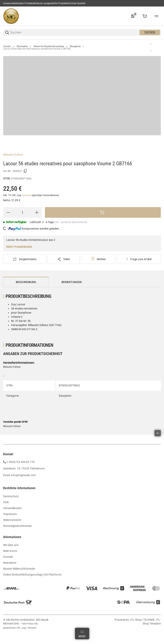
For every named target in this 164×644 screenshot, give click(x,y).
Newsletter (10, 563)
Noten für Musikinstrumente (49, 46)
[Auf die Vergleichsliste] (25, 259)
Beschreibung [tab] (26, 282)
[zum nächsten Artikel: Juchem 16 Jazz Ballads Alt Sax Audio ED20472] (151, 51)
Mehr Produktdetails (19, 247)
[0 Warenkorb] (145, 16)
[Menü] (82, 634)
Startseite (22, 46)
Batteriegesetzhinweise (17, 526)
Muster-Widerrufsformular (19, 569)
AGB (6, 502)
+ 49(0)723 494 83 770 (21, 462)
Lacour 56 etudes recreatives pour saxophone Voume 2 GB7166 (37, 49)
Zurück (7, 46)
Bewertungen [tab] (72, 282)
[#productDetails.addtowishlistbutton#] (98, 259)
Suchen (150, 32)
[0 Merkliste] (133, 16)
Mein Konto (10, 551)
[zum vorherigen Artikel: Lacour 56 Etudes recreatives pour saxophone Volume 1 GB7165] (151, 44)
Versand (27, 195)
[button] (158, 433)
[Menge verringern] (8, 212)
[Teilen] (64, 259)
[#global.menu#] (156, 16)
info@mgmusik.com (23, 475)
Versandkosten (12, 508)
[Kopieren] (25, 171)
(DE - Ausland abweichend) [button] (71, 222)
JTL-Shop (136, 620)
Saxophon (75, 46)
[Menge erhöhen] (37, 212)
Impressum (10, 514)
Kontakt (8, 557)
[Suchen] (74, 32)
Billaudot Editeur (13, 155)
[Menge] (22, 212)
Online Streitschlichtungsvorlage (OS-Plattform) (32, 575)
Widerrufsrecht (12, 520)
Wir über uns (11, 545)
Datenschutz (11, 496)
